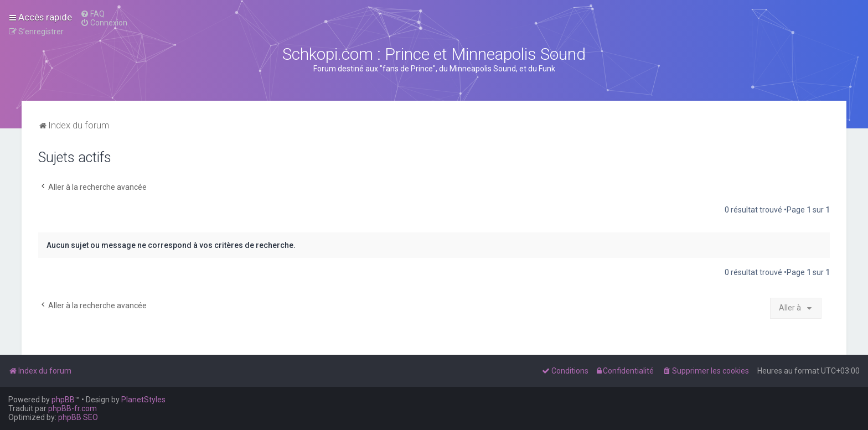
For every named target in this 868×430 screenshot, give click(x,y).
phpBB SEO (78, 417)
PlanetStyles (143, 400)
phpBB (63, 400)
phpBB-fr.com (73, 408)
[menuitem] (92, 14)
